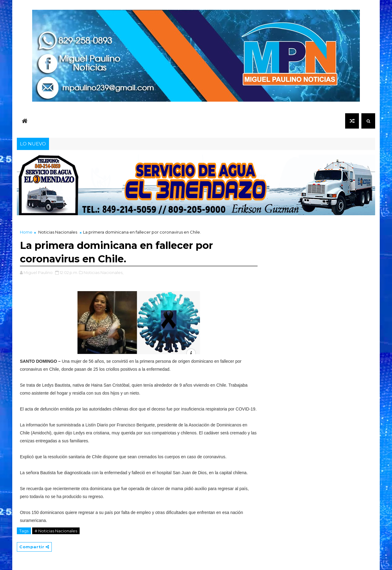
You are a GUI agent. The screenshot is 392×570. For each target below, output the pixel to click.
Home (26, 232)
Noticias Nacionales (58, 232)
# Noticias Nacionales (56, 531)
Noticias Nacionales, (104, 272)
